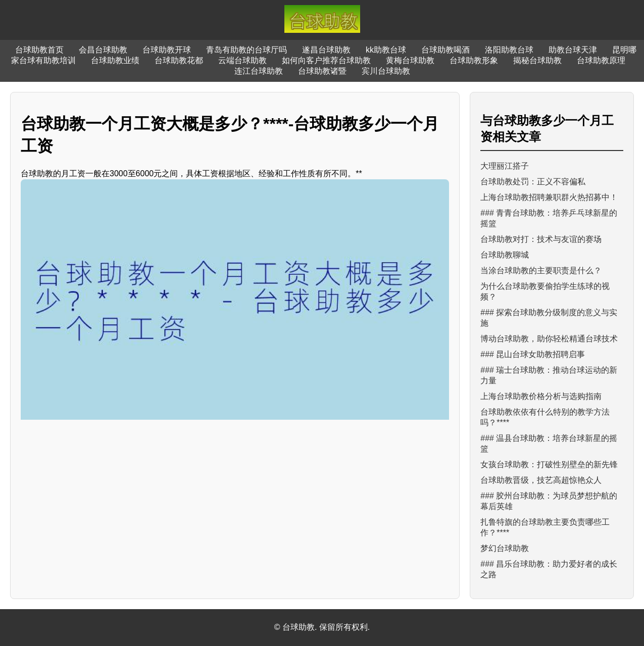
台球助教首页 (39, 50)
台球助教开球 (167, 50)
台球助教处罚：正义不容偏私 (533, 182)
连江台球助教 (259, 71)
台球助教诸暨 (322, 71)
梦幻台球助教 (505, 548)
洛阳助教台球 (509, 50)
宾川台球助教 (386, 71)
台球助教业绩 (115, 60)
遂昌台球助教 (326, 50)
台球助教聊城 (505, 255)
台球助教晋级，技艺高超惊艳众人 (541, 480)
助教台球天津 (573, 50)
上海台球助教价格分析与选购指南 (541, 396)
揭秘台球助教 (537, 60)
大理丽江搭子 (505, 166)
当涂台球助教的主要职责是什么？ (541, 270)
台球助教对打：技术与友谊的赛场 (541, 239)
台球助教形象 (474, 60)
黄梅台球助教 (410, 60)
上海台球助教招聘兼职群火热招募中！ (549, 197)
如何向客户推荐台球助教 (326, 60)
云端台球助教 (242, 60)
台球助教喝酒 (445, 50)
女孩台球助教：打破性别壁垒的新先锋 (549, 464)
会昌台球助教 (103, 50)
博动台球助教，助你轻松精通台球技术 (549, 339)
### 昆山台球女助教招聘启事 (533, 354)
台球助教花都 (179, 60)
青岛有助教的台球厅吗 (246, 50)
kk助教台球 (386, 50)
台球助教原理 (601, 60)
